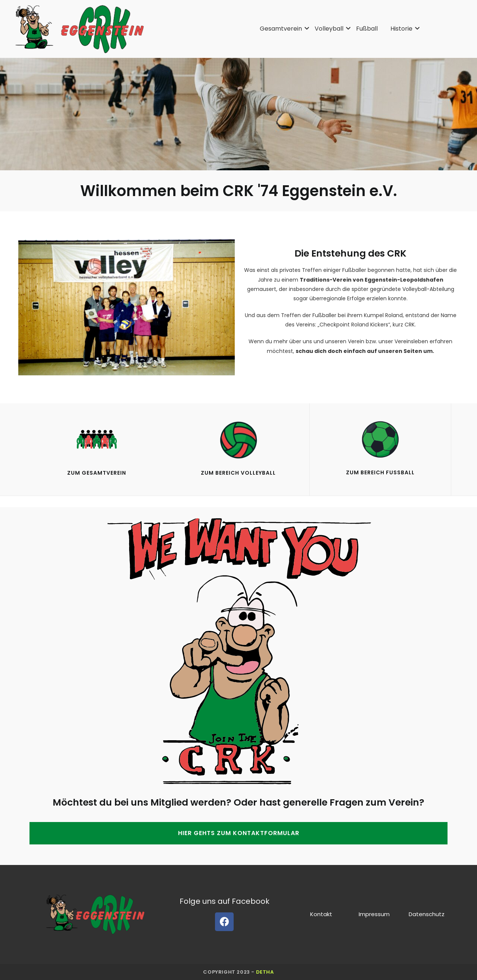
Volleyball (330, 29)
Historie (403, 29)
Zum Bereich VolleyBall (238, 473)
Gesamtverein (282, 29)
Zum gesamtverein (97, 473)
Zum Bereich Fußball (380, 472)
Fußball (367, 29)
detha (265, 972)
